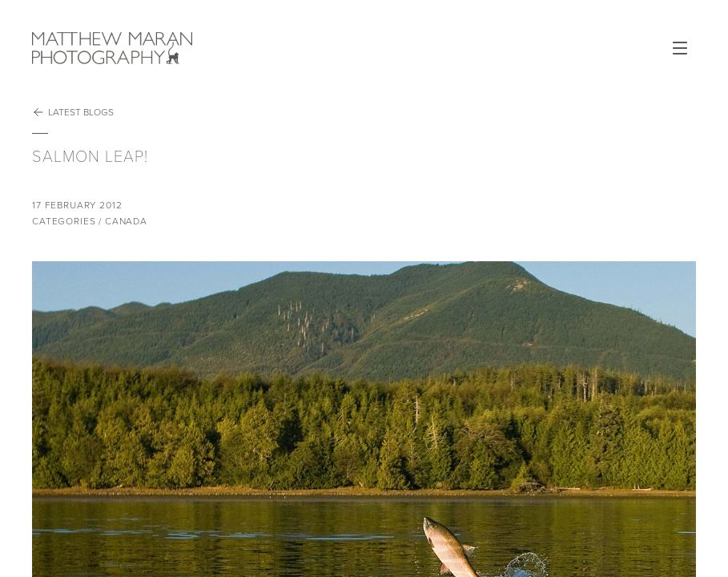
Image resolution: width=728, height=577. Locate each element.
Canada (126, 221)
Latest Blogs (73, 112)
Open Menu (680, 48)
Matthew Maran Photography (112, 48)
